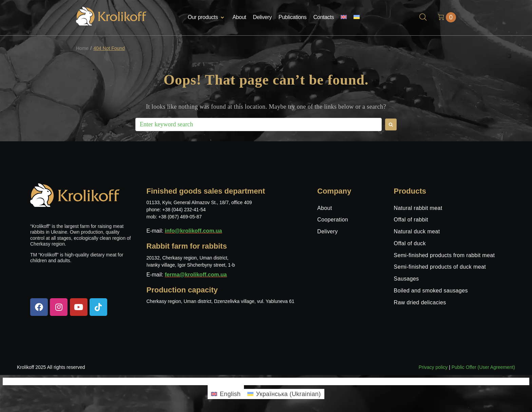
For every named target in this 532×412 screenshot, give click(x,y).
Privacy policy (433, 367)
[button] (207, 17)
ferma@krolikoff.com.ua (196, 275)
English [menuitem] (230, 394)
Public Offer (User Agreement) (483, 367)
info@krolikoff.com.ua (194, 231)
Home (82, 48)
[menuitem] (344, 17)
